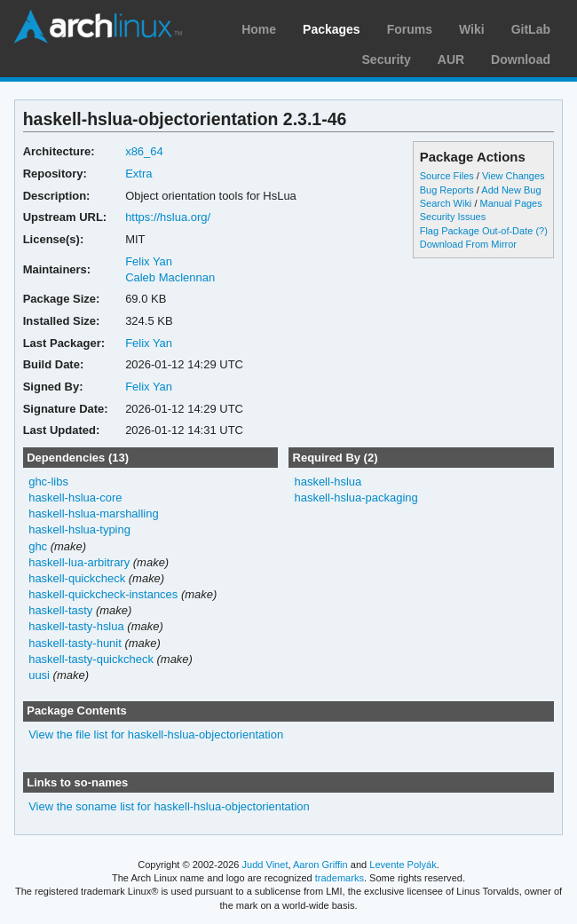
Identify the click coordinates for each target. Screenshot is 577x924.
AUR (451, 59)
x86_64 (144, 151)
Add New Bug (511, 190)
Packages (332, 29)
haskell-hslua (328, 482)
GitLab (531, 29)
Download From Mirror (468, 244)
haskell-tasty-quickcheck (91, 659)
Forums (410, 29)
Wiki (472, 29)
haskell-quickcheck (77, 578)
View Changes (514, 176)
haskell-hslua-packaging (356, 498)
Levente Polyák (403, 865)
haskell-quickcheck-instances (103, 594)
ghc (38, 546)
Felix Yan (149, 261)
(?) (541, 231)
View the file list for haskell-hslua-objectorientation (156, 734)
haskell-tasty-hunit (75, 643)
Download (521, 59)
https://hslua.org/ (168, 217)
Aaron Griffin (320, 865)
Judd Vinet (265, 865)
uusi (39, 675)
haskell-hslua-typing (79, 529)
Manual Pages (510, 203)
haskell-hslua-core (75, 498)
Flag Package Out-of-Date (477, 231)
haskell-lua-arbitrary (79, 562)
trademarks (340, 878)
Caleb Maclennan (170, 277)
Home (259, 29)
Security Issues (453, 217)
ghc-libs (48, 482)
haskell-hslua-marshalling (94, 513)
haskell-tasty (60, 610)
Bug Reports (447, 190)
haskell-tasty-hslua (76, 626)
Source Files (447, 176)
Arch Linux (98, 27)
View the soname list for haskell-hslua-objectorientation (169, 806)
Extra (138, 174)
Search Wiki (446, 203)
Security (387, 59)
